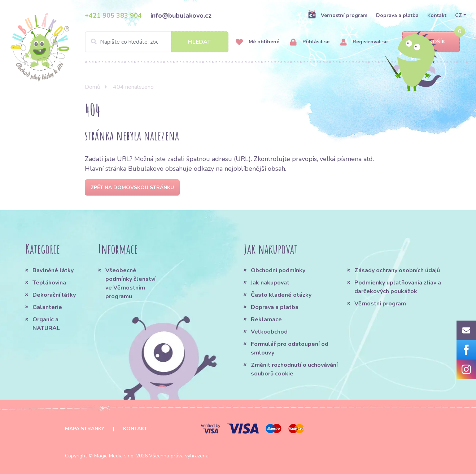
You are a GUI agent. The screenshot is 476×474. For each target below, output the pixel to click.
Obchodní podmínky (278, 270)
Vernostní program (338, 15)
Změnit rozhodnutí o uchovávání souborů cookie (294, 369)
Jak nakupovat (270, 283)
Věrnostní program (380, 304)
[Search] (157, 42)
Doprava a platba (397, 15)
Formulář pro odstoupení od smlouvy (290, 348)
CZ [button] (458, 15)
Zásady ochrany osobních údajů (397, 270)
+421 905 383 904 (113, 16)
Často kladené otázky (281, 295)
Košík (431, 42)
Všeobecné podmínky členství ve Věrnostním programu (130, 283)
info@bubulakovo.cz (181, 16)
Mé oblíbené (257, 42)
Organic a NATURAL (46, 324)
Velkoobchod (269, 332)
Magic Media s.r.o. (114, 456)
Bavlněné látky (53, 270)
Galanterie (47, 307)
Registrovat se (364, 42)
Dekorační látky (54, 295)
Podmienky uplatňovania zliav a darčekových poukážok (398, 287)
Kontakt (437, 15)
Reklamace (266, 319)
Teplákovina (49, 283)
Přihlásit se (310, 42)
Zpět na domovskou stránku (132, 188)
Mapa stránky (85, 429)
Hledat (199, 42)
